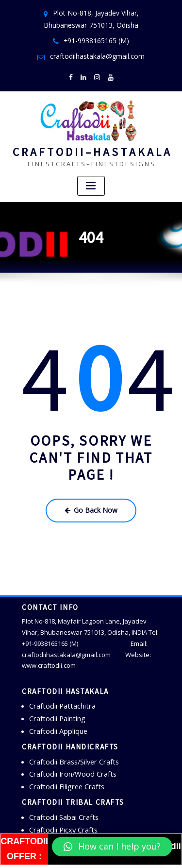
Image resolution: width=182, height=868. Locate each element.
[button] (112, 847)
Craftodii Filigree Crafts (63, 767)
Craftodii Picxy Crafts (60, 807)
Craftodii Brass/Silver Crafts (70, 745)
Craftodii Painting (54, 705)
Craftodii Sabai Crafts (61, 796)
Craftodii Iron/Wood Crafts (68, 756)
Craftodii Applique (56, 715)
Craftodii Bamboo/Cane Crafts (74, 818)
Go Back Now (91, 500)
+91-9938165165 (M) (97, 37)
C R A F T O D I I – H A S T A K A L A (91, 143)
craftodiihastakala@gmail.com (97, 52)
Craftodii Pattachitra (58, 694)
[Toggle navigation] (91, 177)
